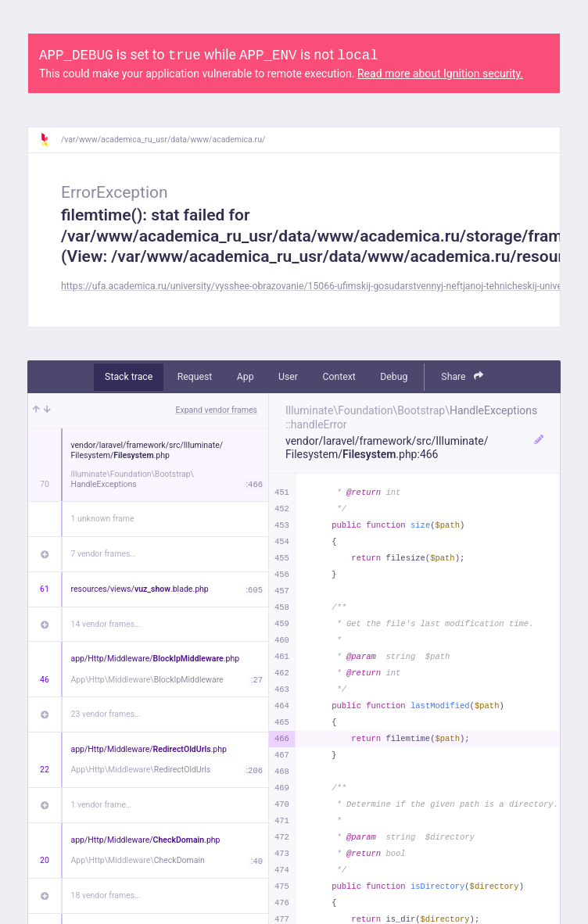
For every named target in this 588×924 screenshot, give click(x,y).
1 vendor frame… (101, 805)
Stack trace (129, 377)
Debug (394, 377)
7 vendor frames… (104, 554)
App (246, 377)
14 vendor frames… (106, 624)
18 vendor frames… (106, 895)
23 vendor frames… (106, 714)
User (288, 377)
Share (462, 376)
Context (339, 377)
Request (195, 377)
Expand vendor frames (217, 410)
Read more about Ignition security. (440, 73)
